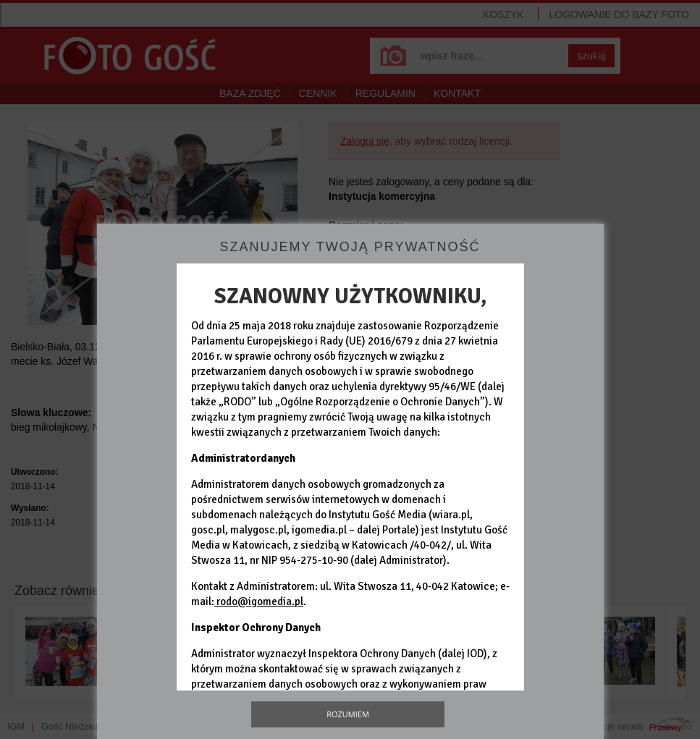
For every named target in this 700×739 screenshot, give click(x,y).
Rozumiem (348, 714)
